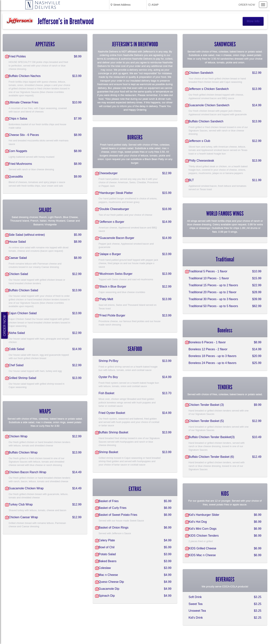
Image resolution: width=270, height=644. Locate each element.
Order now (247, 5)
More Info (253, 21)
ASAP (155, 5)
